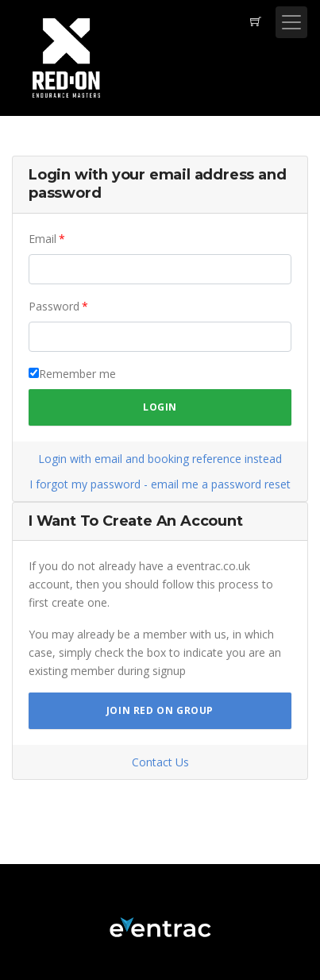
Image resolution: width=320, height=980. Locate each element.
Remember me (77, 374)
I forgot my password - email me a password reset (160, 484)
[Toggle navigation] (291, 22)
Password (54, 306)
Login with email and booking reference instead (160, 459)
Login (160, 407)
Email (42, 239)
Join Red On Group (160, 710)
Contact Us (160, 762)
